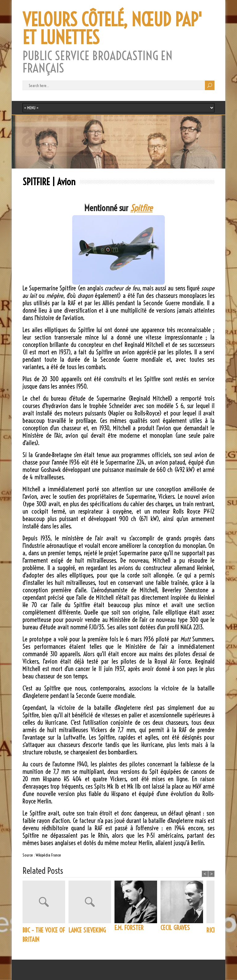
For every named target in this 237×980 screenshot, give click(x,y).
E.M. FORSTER (129, 928)
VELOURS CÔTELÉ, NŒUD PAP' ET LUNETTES (112, 29)
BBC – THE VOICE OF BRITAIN (44, 935)
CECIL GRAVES (175, 928)
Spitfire (141, 208)
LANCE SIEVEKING (87, 930)
